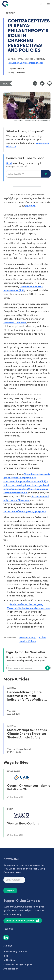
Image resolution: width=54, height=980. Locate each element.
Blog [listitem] (6, 956)
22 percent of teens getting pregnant (25, 511)
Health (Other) (28, 641)
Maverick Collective (15, 322)
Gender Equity (28, 637)
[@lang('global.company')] (5, 4)
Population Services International (25, 63)
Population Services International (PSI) (23, 288)
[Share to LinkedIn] (35, 83)
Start (9, 163)
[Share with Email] (50, 83)
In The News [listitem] (10, 960)
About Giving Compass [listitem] (15, 951)
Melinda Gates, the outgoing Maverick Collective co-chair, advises (28, 606)
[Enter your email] (28, 668)
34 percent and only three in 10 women (26, 498)
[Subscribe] (48, 668)
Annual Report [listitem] (11, 969)
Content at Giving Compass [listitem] (18, 964)
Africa (42, 637)
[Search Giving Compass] (41, 4)
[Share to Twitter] (42, 83)
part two (30, 206)
